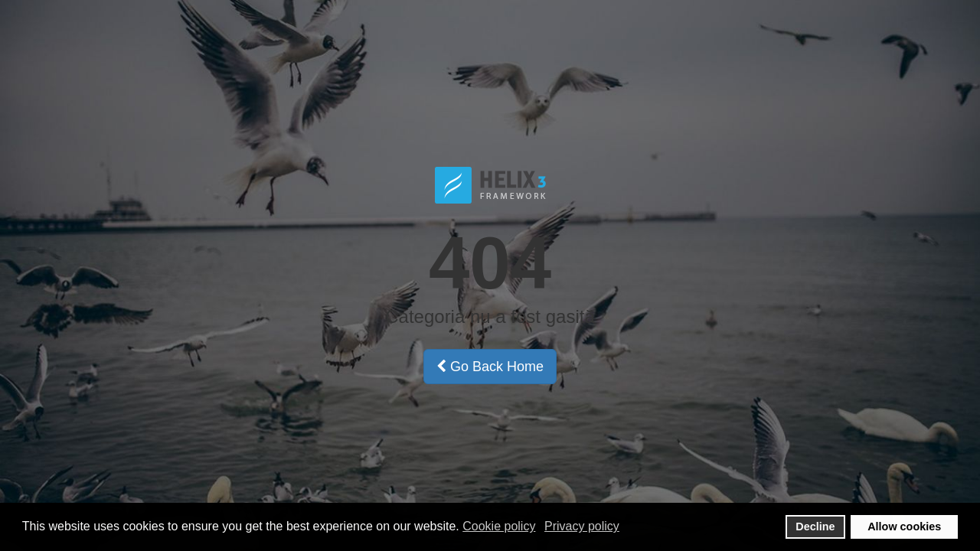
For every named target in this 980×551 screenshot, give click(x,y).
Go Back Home (490, 367)
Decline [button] (815, 527)
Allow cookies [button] (904, 527)
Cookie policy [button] (499, 526)
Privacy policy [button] (582, 526)
